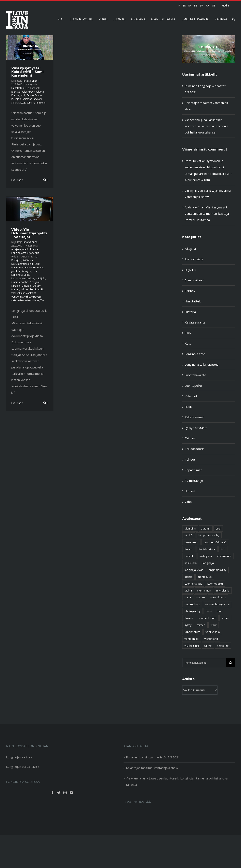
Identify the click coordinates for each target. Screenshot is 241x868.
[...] (25, 169)
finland (189, 549)
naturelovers (218, 597)
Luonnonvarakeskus (23, 278)
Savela (189, 618)
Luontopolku (193, 385)
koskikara (191, 563)
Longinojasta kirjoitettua (25, 253)
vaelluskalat (18, 293)
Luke (27, 275)
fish (223, 549)
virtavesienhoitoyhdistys (25, 300)
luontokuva (205, 577)
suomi (225, 618)
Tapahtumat (193, 470)
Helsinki (189, 556)
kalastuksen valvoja (33, 92)
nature (201, 597)
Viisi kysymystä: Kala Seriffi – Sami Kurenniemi (27, 72)
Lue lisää (16, 180)
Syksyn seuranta (196, 428)
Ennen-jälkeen (194, 280)
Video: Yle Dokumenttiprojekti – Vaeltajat (29, 233)
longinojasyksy (217, 570)
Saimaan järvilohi (32, 99)
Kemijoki (27, 271)
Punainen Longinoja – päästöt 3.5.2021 (153, 757)
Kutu (188, 343)
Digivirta (190, 270)
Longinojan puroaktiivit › (23, 767)
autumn (206, 528)
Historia (190, 312)
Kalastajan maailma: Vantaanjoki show (152, 768)
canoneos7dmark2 (215, 542)
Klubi (188, 333)
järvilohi (16, 271)
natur (188, 597)
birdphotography (209, 535)
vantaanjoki (192, 639)
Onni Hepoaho (20, 282)
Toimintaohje (194, 480)
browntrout (191, 542)
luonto (188, 577)
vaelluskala (213, 632)
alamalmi (190, 528)
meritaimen (204, 590)
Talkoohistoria (195, 449)
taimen (15, 289)
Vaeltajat (31, 293)
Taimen (190, 438)
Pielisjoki (16, 99)
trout (214, 625)
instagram (206, 556)
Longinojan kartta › (19, 757)
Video (15, 257)
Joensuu (16, 92)
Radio (189, 407)
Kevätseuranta (195, 322)
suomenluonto (207, 618)
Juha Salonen (30, 81)
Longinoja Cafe (195, 354)
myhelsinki (223, 590)
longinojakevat (194, 570)
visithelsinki (192, 646)
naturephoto (192, 604)
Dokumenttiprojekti (22, 264)
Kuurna (15, 95)
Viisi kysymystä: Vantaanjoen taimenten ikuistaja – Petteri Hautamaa (208, 214)
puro (209, 611)
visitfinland (211, 639)
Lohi (35, 271)
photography (192, 611)
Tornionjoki (36, 289)
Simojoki (27, 286)
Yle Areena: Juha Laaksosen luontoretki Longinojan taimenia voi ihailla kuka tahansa (206, 126)
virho (27, 297)
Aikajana (16, 249)
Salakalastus (18, 103)
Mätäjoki (40, 278)
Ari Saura (28, 260)
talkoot (25, 289)
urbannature (192, 632)
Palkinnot (191, 396)
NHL (23, 95)
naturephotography (218, 604)
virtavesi (36, 297)
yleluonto (223, 646)
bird (218, 528)
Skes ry (37, 286)
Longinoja (17, 275)
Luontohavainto (195, 375)
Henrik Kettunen (34, 267)
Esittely (190, 291)
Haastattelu (18, 88)
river (220, 611)
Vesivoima (17, 297)
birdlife (189, 535)
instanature (224, 556)
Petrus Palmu (34, 95)
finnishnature (207, 549)
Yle (42, 300)
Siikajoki (16, 286)
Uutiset (190, 491)
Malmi (188, 590)
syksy (188, 625)
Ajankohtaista (30, 249)
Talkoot (190, 459)
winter (208, 646)
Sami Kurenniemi (36, 103)
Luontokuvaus (193, 584)
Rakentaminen (195, 417)
